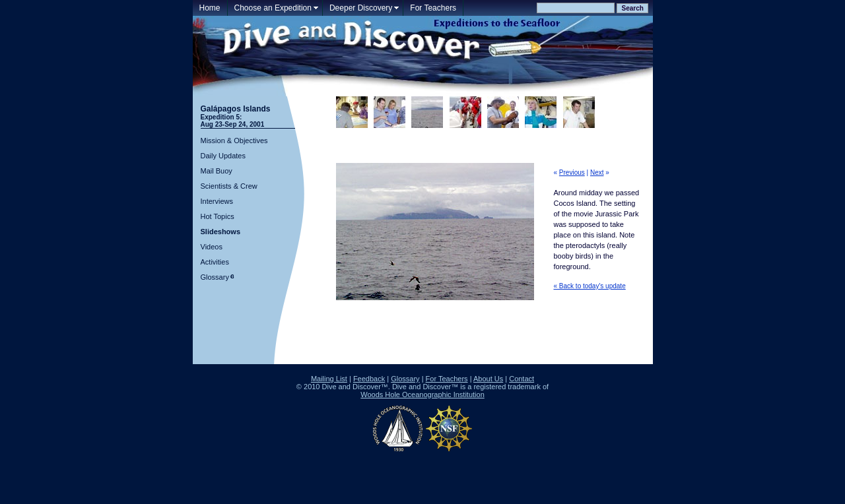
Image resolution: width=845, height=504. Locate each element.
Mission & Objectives (234, 141)
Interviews (217, 201)
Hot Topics (218, 216)
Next (597, 173)
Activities (215, 262)
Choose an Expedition (273, 8)
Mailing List (329, 379)
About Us (488, 379)
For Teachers (433, 8)
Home (210, 8)
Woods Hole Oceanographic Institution (422, 394)
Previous (572, 173)
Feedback (369, 379)
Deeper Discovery (361, 8)
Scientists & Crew (229, 186)
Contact (522, 379)
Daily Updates (223, 156)
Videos (212, 247)
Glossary (215, 277)
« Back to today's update (590, 286)
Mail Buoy (217, 171)
